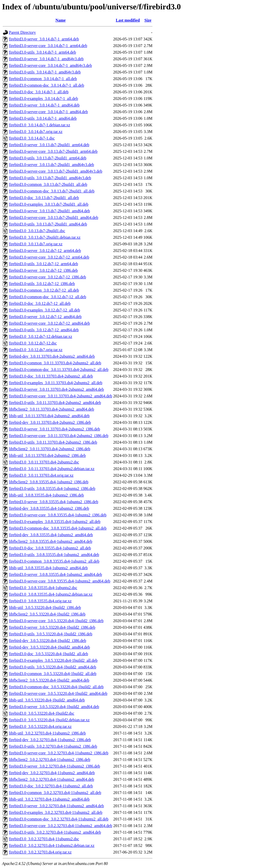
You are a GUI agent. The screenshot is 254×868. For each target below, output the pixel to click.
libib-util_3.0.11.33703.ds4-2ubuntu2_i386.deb (47, 455)
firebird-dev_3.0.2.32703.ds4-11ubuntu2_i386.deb (50, 740)
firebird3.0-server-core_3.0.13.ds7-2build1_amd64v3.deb (56, 171)
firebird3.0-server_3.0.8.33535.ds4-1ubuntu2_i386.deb (54, 502)
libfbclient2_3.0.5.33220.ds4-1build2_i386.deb (47, 614)
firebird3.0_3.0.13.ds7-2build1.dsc (37, 231)
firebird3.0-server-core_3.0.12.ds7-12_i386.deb (47, 277)
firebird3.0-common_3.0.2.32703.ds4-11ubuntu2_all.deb (55, 793)
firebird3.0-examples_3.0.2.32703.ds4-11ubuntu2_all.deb (56, 812)
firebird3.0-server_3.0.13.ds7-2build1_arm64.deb (49, 145)
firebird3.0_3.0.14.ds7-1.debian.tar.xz (39, 125)
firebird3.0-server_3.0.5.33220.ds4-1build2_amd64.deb (54, 707)
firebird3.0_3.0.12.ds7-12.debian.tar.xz (40, 336)
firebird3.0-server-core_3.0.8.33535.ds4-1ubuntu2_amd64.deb (60, 581)
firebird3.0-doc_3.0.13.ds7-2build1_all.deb (44, 198)
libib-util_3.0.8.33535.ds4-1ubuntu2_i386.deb (46, 495)
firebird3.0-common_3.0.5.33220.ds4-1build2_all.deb (53, 674)
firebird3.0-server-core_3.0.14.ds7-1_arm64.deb (48, 46)
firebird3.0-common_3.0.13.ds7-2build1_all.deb (48, 184)
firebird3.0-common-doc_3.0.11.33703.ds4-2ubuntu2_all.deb (59, 370)
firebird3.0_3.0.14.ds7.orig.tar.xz (36, 132)
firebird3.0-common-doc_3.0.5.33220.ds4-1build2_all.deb (56, 687)
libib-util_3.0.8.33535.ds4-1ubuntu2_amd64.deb (48, 568)
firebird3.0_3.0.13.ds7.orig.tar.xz (36, 244)
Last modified (128, 20)
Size (148, 20)
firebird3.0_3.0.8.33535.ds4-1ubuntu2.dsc (43, 588)
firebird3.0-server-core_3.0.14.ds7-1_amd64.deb (48, 112)
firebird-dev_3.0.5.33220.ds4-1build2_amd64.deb (49, 647)
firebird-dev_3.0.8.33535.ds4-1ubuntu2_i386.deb (49, 508)
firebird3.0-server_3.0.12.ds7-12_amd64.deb (45, 317)
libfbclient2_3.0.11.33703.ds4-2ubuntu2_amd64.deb (52, 409)
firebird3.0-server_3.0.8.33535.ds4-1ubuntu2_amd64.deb (55, 574)
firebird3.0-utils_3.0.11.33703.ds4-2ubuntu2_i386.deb (53, 442)
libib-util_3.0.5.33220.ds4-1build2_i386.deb (45, 608)
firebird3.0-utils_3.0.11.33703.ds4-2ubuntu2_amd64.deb (55, 403)
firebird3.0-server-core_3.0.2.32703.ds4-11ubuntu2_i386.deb (59, 753)
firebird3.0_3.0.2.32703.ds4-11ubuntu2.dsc (44, 839)
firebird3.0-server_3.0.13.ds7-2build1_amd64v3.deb (51, 165)
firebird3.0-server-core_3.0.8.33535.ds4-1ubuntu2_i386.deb (58, 515)
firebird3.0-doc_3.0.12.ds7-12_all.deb (40, 303)
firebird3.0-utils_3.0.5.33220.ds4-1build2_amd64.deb (53, 667)
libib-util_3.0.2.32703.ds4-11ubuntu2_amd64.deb (49, 799)
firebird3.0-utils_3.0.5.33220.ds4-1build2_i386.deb (51, 634)
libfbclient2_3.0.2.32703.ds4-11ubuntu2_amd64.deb (52, 779)
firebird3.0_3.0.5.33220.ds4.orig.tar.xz (40, 727)
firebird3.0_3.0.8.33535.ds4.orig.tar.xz (40, 601)
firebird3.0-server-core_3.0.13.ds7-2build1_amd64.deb (54, 218)
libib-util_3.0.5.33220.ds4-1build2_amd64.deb (47, 700)
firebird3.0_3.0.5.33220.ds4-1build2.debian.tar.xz (49, 720)
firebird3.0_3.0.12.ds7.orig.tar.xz (36, 350)
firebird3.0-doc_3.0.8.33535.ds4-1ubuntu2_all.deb (50, 548)
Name (61, 20)
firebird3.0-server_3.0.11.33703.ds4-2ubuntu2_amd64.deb (56, 389)
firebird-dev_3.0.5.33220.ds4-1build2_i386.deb (47, 641)
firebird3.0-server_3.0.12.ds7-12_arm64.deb (45, 251)
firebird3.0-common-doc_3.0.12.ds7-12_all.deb (47, 297)
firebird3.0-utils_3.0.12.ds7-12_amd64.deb (44, 330)
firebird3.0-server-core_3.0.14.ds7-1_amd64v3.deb (50, 65)
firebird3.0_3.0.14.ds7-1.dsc (32, 138)
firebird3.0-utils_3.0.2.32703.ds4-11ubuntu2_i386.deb (53, 746)
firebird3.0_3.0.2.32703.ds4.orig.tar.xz (40, 852)
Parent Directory (22, 32)
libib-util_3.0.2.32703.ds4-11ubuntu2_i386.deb (47, 733)
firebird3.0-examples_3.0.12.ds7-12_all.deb (44, 310)
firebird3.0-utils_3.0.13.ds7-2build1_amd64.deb (48, 224)
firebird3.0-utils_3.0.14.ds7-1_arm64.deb (42, 52)
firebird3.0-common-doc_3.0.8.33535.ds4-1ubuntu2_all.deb (58, 528)
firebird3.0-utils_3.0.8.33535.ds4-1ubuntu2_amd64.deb (54, 555)
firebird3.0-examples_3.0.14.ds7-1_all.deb (43, 99)
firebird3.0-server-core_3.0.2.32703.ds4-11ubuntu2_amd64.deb (61, 826)
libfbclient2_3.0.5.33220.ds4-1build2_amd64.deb (49, 680)
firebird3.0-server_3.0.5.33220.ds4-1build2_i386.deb (52, 627)
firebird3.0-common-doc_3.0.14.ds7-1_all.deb (46, 85)
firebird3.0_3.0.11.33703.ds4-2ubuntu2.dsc (44, 462)
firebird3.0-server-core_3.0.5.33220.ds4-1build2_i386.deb (56, 621)
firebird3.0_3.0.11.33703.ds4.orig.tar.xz (41, 475)
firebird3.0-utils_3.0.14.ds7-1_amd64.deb (43, 118)
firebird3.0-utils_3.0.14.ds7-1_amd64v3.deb (45, 72)
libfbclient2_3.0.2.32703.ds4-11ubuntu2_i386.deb (50, 760)
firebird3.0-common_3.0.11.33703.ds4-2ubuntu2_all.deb (55, 363)
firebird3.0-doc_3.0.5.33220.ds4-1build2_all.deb (48, 654)
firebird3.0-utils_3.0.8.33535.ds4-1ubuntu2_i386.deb (52, 489)
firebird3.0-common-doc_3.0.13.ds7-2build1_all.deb (52, 191)
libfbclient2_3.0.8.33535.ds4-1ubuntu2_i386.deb (49, 482)
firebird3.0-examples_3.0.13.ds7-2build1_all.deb (49, 204)
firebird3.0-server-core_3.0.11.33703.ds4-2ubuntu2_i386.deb (59, 436)
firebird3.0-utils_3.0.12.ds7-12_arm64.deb (43, 264)
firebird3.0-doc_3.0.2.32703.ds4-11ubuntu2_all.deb (51, 786)
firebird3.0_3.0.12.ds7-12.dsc (33, 343)
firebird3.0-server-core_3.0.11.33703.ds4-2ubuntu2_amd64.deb (61, 396)
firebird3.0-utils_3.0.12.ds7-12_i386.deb (42, 284)
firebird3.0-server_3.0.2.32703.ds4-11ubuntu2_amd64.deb (56, 806)
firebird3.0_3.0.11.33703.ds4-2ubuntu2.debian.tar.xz (52, 469)
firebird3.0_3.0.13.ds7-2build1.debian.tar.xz (45, 237)
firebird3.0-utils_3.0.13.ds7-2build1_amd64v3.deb (50, 178)
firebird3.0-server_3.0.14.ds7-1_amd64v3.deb (46, 59)
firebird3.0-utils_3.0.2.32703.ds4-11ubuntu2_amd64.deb (55, 832)
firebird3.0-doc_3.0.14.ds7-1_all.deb (39, 92)
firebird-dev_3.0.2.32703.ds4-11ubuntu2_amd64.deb (52, 773)
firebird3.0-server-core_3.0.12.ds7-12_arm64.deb (49, 257)
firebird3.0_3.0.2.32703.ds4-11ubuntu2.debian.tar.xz (52, 845)
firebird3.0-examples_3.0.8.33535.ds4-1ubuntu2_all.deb (55, 522)
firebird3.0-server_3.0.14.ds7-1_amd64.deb (44, 105)
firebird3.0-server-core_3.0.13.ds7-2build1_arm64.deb (53, 151)
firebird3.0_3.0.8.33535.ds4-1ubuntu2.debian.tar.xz (51, 594)
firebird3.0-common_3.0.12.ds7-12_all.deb (44, 290)
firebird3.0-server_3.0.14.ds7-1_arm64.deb (44, 39)
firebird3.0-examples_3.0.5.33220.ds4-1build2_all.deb (53, 660)
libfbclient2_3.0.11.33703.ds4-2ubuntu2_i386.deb (50, 449)
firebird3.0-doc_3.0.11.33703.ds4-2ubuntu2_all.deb (51, 376)
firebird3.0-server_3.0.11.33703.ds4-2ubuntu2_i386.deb (54, 429)
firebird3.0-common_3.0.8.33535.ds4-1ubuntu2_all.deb (54, 561)
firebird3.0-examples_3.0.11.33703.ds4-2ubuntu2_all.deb (56, 383)
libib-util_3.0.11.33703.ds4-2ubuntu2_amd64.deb (49, 416)
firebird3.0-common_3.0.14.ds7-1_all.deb (43, 79)
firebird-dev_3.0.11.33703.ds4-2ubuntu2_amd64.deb (52, 356)
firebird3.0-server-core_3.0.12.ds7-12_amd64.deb (49, 323)
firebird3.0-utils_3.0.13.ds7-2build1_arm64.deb (48, 158)
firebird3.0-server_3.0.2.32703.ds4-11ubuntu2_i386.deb (54, 766)
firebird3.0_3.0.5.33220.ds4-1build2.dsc (42, 713)
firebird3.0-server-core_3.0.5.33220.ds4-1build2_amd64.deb (58, 693)
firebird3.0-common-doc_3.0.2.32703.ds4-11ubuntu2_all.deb (59, 819)
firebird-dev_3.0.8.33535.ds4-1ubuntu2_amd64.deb (51, 535)
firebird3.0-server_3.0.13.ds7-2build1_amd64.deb (49, 211)
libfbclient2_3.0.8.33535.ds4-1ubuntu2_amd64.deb (50, 541)
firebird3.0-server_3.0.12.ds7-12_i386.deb (43, 270)
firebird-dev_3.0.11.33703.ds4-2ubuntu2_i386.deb (50, 422)
